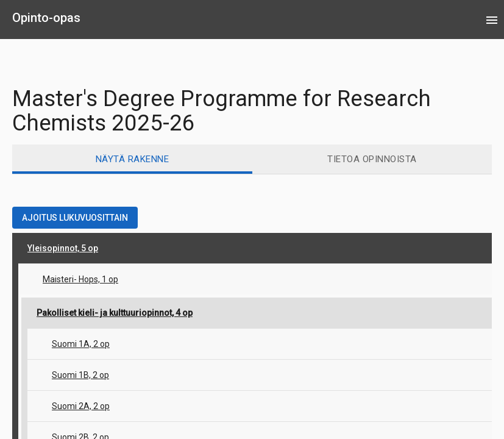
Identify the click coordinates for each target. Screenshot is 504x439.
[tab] (132, 159)
